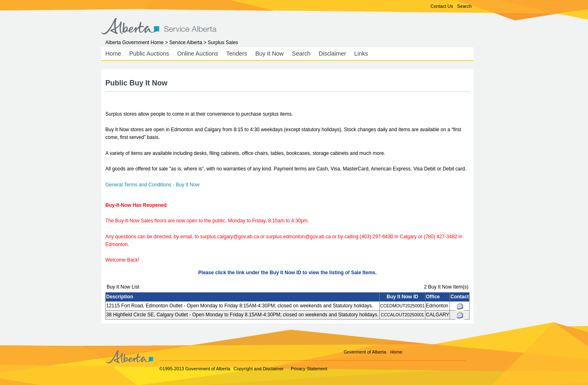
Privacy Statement (309, 369)
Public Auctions (149, 54)
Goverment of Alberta (365, 352)
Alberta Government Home (135, 43)
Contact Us (442, 6)
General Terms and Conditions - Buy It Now (153, 185)
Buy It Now (269, 54)
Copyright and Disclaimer (259, 369)
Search (464, 6)
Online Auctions (198, 54)
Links (361, 54)
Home (113, 54)
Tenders (237, 54)
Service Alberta (186, 43)
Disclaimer (332, 54)
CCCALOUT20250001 (402, 315)
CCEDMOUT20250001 (402, 306)
